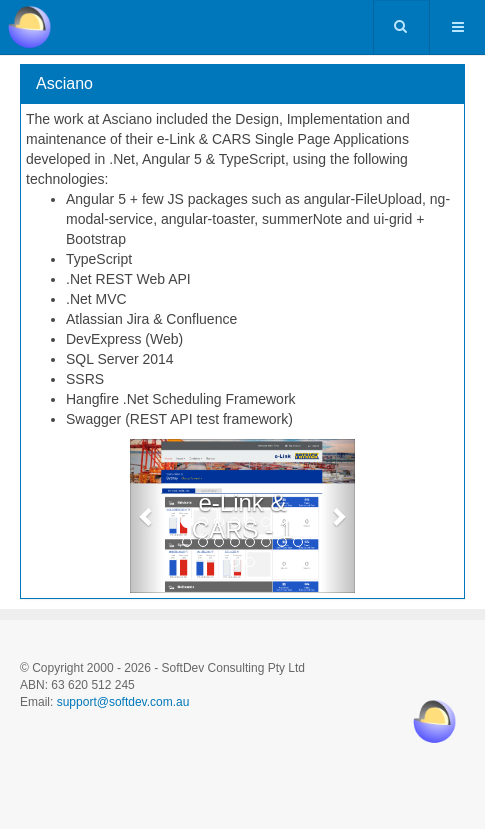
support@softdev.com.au (123, 702)
